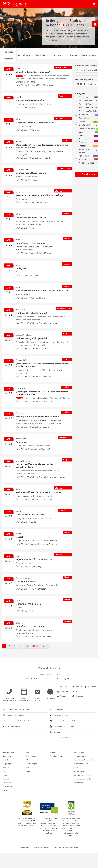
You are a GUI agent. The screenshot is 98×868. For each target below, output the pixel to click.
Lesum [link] (5, 775)
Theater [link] (73, 55)
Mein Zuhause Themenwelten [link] (84, 760)
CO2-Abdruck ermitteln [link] (82, 775)
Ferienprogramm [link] (90, 55)
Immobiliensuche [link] (80, 756)
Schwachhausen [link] (9, 787)
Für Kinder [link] (41, 55)
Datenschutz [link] (24, 847)
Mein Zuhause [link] (79, 752)
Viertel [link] (5, 790)
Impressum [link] (35, 847)
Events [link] (29, 752)
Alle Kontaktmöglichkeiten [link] (63, 679)
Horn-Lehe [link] (7, 768)
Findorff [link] (6, 760)
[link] (95, 24)
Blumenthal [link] (7, 756)
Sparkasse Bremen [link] (8, 55)
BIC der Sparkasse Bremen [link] (69, 847)
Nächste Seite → (40, 646)
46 (27, 646)
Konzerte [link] (57, 55)
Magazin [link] (53, 752)
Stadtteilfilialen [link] (8, 752)
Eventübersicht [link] (32, 756)
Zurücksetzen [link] (88, 174)
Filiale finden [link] (78, 783)
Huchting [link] (6, 771)
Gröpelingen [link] (7, 764)
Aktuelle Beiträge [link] (56, 756)
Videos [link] (76, 768)
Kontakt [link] (54, 847)
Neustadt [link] (6, 779)
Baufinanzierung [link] (80, 771)
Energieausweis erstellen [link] (83, 779)
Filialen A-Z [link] (45, 847)
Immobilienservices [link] (81, 764)
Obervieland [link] (7, 783)
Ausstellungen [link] (25, 55)
